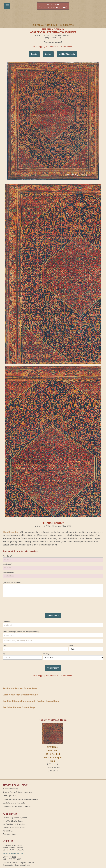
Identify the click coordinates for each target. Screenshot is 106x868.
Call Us (48, 54)
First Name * (7, 556)
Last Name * (7, 564)
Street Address (21, 632)
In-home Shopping (10, 789)
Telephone (7, 622)
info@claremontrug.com (13, 853)
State (71, 645)
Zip (4, 654)
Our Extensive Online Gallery (15, 803)
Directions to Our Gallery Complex (17, 806)
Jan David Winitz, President (14, 824)
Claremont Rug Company (53, 18)
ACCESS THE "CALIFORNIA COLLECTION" (53, 6)
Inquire (34, 54)
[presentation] (23, 602)
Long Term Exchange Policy (14, 827)
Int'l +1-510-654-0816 (63, 25)
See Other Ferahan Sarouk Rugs (19, 707)
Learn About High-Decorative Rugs (20, 695)
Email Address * (9, 572)
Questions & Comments (12, 583)
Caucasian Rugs (9, 834)
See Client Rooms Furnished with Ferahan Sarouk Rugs (31, 701)
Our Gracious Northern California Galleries (20, 799)
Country (46, 654)
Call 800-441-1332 (41, 25)
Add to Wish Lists (67, 54)
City (4, 645)
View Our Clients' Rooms (13, 821)
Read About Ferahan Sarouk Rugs (20, 688)
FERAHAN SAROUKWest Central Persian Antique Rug (53, 754)
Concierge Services (10, 796)
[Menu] (7, 6)
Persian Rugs (8, 831)
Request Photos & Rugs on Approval (17, 792)
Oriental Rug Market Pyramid (15, 818)
